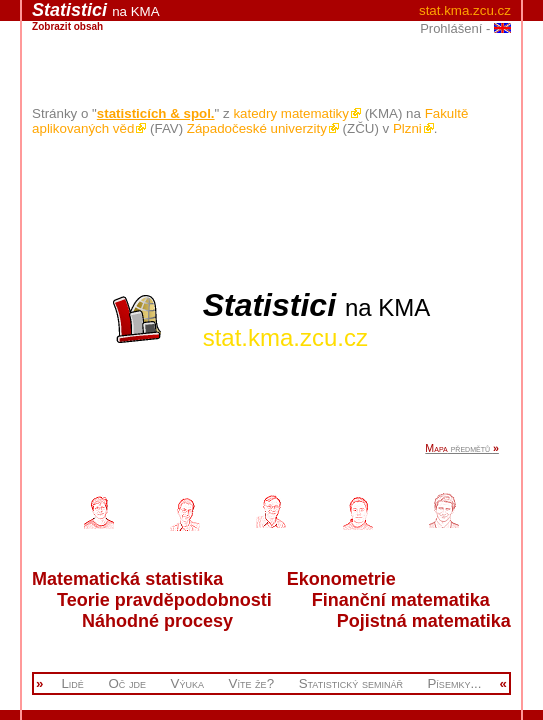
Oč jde (127, 683)
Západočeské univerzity (263, 128)
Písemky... (454, 683)
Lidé (72, 683)
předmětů (462, 448)
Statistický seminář (351, 683)
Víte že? (252, 683)
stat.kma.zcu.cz (465, 10)
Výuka (187, 683)
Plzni (413, 128)
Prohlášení (451, 28)
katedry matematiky (297, 113)
